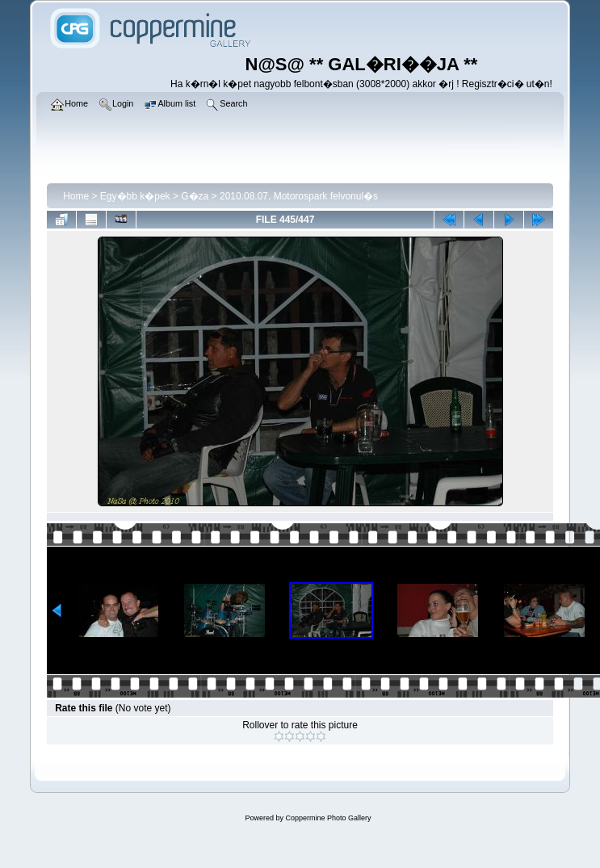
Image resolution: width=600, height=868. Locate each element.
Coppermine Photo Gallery (328, 818)
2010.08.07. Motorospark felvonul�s (299, 196)
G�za (195, 196)
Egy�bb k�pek (135, 196)
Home (76, 196)
